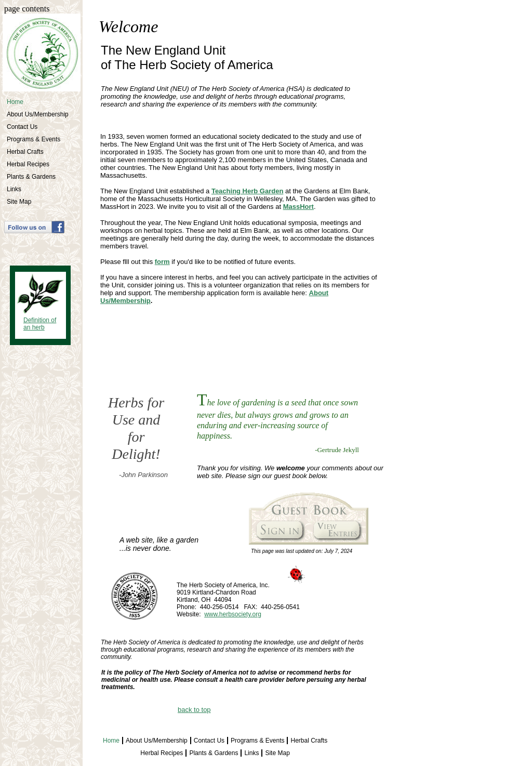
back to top (194, 710)
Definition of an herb (40, 324)
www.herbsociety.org (233, 614)
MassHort (298, 207)
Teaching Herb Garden (247, 191)
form (162, 262)
